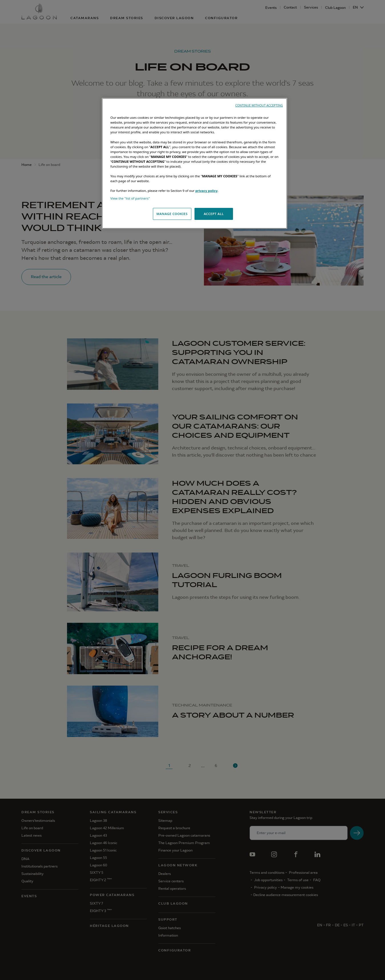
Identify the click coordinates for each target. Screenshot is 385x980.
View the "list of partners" (130, 198)
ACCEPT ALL (214, 214)
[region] (194, 163)
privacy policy (206, 191)
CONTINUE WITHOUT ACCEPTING (259, 105)
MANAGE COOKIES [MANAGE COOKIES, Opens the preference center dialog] (172, 214)
